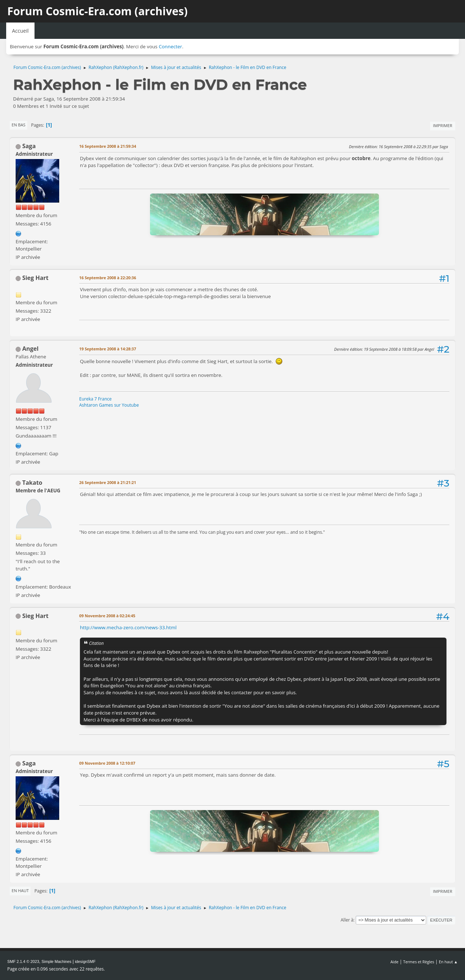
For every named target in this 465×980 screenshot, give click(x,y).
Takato (32, 483)
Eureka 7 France (95, 399)
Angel (30, 349)
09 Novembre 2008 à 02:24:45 (107, 616)
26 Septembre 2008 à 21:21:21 (108, 482)
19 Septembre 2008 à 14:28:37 (108, 349)
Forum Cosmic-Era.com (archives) (97, 11)
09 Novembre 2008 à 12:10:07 (107, 763)
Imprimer (443, 125)
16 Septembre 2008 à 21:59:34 (108, 146)
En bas (19, 125)
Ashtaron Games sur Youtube (109, 405)
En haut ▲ (448, 962)
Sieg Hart (35, 278)
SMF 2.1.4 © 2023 (23, 961)
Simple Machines (56, 961)
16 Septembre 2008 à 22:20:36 (108, 278)
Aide (395, 962)
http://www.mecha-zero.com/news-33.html (128, 627)
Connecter (170, 46)
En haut (20, 890)
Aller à (347, 920)
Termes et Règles (419, 962)
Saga (29, 146)
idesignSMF (85, 961)
